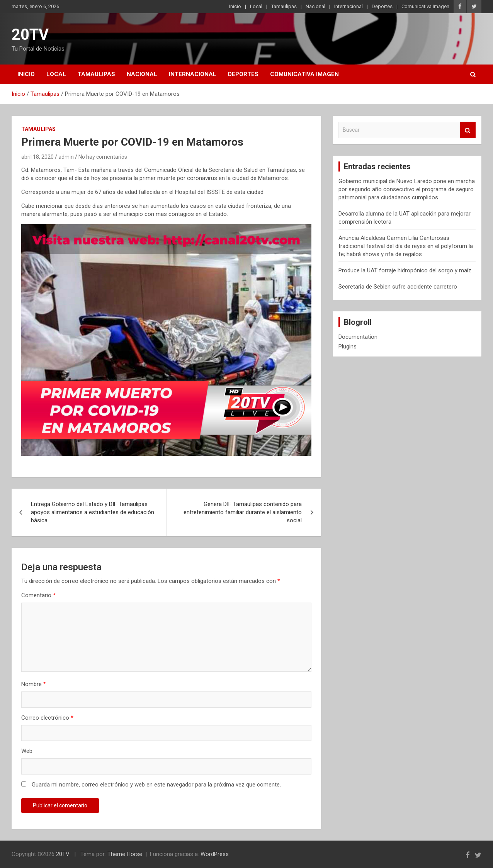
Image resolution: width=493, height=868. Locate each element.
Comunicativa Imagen (425, 6)
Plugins (348, 347)
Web (27, 751)
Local (256, 6)
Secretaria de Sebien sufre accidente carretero (398, 287)
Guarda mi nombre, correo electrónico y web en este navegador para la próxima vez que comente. (156, 785)
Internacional (348, 6)
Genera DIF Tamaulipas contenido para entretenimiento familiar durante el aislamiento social (243, 512)
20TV (30, 35)
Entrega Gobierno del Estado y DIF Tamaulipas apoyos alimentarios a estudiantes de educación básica (93, 512)
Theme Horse (125, 854)
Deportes (382, 6)
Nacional (315, 6)
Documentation (358, 337)
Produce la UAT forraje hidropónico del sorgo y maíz (405, 270)
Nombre (34, 684)
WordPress (215, 854)
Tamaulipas (284, 6)
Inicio (235, 6)
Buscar (468, 130)
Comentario (38, 595)
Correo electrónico (47, 718)
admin (66, 157)
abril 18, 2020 (37, 157)
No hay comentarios (103, 157)
